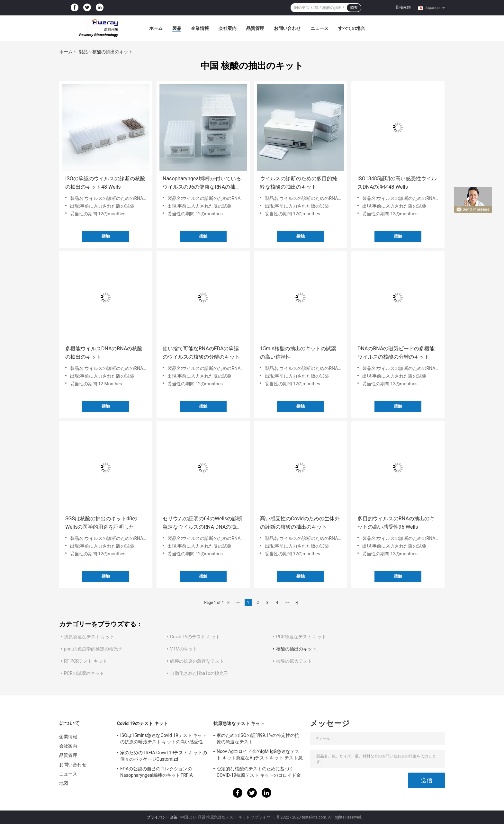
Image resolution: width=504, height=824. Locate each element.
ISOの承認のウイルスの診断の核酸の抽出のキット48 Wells (105, 183)
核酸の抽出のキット (296, 649)
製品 (177, 28)
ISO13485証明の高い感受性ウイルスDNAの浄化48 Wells (397, 183)
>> (287, 603)
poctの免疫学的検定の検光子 (93, 649)
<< (239, 603)
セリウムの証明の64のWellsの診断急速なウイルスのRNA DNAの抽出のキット (203, 523)
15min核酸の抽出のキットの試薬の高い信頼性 (298, 353)
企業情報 (200, 28)
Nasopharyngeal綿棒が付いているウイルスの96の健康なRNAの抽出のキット (202, 183)
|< (229, 603)
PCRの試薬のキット (84, 673)
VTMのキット (184, 649)
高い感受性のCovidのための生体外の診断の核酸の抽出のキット (300, 523)
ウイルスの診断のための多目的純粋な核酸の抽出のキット (299, 183)
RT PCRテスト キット (85, 661)
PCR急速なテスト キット (301, 637)
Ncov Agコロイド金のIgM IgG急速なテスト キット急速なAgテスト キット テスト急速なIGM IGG (260, 756)
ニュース (319, 28)
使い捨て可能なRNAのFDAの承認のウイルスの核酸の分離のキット (201, 353)
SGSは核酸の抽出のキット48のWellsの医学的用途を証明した (101, 523)
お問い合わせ (287, 28)
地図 (64, 783)
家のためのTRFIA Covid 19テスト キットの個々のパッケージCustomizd (164, 756)
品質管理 (255, 28)
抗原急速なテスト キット (89, 637)
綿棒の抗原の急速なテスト (197, 661)
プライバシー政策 (162, 817)
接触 (106, 236)
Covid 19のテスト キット (195, 637)
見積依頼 (403, 7)
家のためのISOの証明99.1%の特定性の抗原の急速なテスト (258, 739)
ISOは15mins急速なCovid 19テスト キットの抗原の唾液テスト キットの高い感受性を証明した (163, 739)
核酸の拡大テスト (294, 661)
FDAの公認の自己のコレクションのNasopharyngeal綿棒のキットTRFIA (157, 772)
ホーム (156, 28)
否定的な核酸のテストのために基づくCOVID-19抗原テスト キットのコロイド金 (259, 772)
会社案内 (228, 28)
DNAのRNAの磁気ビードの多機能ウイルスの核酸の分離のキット (396, 353)
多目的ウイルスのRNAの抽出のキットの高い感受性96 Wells (396, 523)
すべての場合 (352, 28)
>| (296, 603)
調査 (354, 8)
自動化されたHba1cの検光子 (199, 673)
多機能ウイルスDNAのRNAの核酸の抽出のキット (104, 353)
